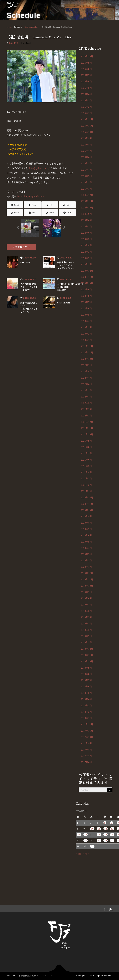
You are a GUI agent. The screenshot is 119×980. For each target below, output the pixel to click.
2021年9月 (86, 441)
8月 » (86, 854)
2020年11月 (87, 504)
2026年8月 (86, 69)
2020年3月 (86, 554)
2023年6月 (86, 309)
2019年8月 (86, 598)
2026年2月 (86, 107)
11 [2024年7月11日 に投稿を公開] (99, 829)
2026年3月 (86, 101)
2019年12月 (87, 573)
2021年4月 (86, 472)
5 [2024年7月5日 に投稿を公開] (105, 823)
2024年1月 (86, 264)
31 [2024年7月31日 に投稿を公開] (92, 846)
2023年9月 (86, 290)
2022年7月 (86, 378)
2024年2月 (86, 258)
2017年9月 (86, 743)
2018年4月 (86, 699)
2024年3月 (86, 252)
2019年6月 (86, 611)
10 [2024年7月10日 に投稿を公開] (92, 829)
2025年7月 (86, 151)
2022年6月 (86, 384)
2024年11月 (87, 201)
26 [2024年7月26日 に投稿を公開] (106, 840)
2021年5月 (86, 466)
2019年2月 (86, 636)
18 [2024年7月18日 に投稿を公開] (99, 835)
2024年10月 (87, 208)
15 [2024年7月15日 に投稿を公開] (79, 835)
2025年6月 (86, 157)
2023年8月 (86, 296)
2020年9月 (86, 516)
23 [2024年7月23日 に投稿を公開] (86, 840)
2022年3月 (86, 403)
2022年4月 (86, 397)
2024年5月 (86, 239)
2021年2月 (86, 485)
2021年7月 (86, 453)
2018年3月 (86, 706)
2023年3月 (86, 327)
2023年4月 (86, 321)
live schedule (31, 27)
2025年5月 (86, 164)
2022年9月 (86, 365)
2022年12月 (87, 346)
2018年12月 (87, 649)
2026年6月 (86, 82)
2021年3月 (86, 479)
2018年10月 (87, 661)
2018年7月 (86, 680)
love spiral (25, 263)
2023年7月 (86, 302)
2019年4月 (86, 624)
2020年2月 (86, 561)
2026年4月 (86, 94)
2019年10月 (87, 586)
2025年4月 (86, 170)
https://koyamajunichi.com (31, 196)
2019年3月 (86, 630)
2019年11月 (87, 580)
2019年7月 (86, 605)
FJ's (90, 976)
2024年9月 (86, 214)
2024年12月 (87, 195)
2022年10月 (87, 359)
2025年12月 (87, 119)
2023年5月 (86, 315)
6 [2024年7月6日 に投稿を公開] (112, 823)
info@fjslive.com (38, 168)
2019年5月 (86, 617)
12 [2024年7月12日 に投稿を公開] (106, 829)
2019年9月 (86, 592)
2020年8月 (86, 523)
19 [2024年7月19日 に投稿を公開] (106, 835)
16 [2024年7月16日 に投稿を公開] (86, 835)
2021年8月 (86, 447)
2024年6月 (86, 233)
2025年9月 (86, 138)
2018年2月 (86, 712)
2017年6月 (86, 762)
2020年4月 (86, 548)
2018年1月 (86, 718)
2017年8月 (86, 750)
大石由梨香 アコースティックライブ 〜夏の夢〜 (29, 287)
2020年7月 (86, 529)
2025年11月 (87, 126)
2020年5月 (86, 542)
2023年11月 (87, 277)
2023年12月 (87, 271)
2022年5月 (86, 390)
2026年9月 (86, 63)
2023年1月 (86, 340)
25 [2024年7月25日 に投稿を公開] (99, 840)
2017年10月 (87, 737)
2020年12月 (87, 498)
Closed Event (63, 303)
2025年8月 (86, 145)
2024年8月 (86, 220)
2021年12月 (87, 422)
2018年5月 (86, 693)
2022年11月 (87, 353)
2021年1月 (86, 491)
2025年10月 (87, 132)
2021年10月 (87, 434)
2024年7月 (86, 227)
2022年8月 (86, 372)
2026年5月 (86, 88)
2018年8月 (86, 674)
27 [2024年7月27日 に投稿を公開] (112, 840)
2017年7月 (86, 756)
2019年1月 (86, 642)
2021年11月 (87, 428)
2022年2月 (86, 409)
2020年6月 (86, 535)
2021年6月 (86, 460)
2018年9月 (86, 668)
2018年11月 (87, 655)
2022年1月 (86, 416)
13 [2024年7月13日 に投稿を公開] (112, 829)
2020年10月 (87, 510)
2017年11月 (87, 731)
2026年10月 (87, 56)
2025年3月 (86, 176)
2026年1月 (86, 113)
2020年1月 (86, 567)
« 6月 (78, 854)
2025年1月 (86, 189)
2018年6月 (86, 687)
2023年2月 (86, 334)
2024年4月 (86, 245)
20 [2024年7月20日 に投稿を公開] (112, 835)
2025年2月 (86, 182)
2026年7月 (86, 75)
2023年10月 (87, 283)
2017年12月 (87, 724)
